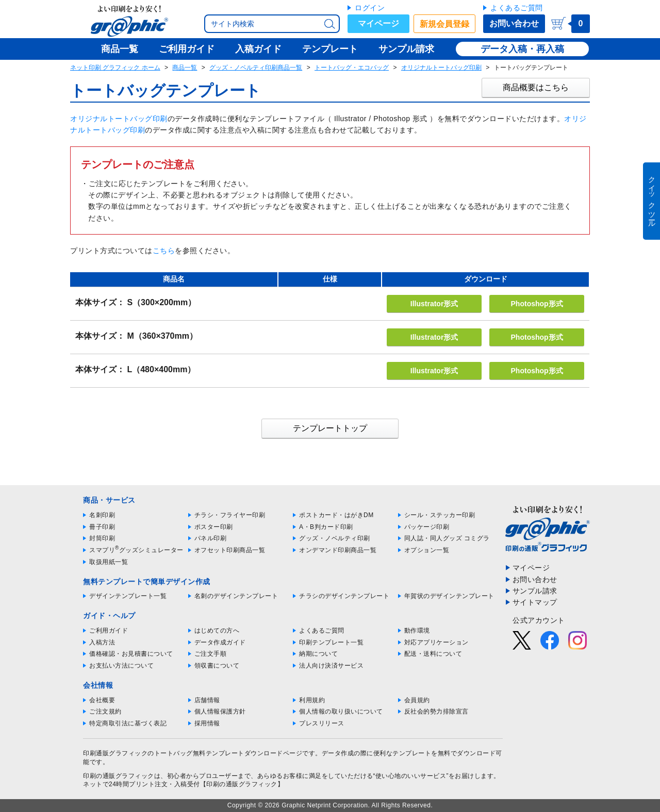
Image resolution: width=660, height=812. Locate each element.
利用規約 (312, 700)
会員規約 (417, 700)
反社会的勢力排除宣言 (436, 711)
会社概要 (102, 700)
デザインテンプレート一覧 (128, 596)
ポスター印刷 (214, 527)
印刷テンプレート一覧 (331, 642)
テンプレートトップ (330, 428)
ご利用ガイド (109, 631)
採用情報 (207, 723)
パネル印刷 (211, 538)
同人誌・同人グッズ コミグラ (447, 538)
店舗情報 (207, 700)
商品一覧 (185, 68)
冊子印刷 (102, 527)
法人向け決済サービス (331, 666)
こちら (164, 251)
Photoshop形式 (537, 304)
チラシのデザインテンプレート (344, 596)
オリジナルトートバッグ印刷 (441, 68)
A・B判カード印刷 (326, 527)
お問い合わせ (514, 23)
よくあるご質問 (517, 8)
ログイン (370, 8)
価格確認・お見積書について (131, 654)
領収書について (217, 666)
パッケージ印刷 (427, 527)
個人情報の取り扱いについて (341, 711)
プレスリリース (322, 723)
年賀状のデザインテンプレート (449, 596)
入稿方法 (102, 642)
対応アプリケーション (436, 642)
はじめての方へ (217, 631)
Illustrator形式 (434, 304)
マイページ (378, 23)
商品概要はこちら (536, 87)
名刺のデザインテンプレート (236, 596)
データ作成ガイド (220, 642)
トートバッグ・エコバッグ (352, 68)
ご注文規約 (105, 711)
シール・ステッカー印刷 (440, 515)
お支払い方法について (121, 666)
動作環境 (417, 631)
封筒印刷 (102, 538)
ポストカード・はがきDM (336, 515)
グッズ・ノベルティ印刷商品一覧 (256, 68)
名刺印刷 (102, 515)
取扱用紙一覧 (109, 562)
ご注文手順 (211, 654)
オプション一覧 (427, 550)
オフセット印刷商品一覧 (230, 550)
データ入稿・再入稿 (522, 49)
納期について (318, 654)
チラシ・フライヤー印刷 (230, 515)
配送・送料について (433, 654)
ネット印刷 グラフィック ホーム (115, 68)
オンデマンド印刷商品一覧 (338, 550)
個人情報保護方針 (220, 711)
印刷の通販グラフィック (119, 776)
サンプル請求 (535, 591)
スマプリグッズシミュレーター (136, 550)
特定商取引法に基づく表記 (128, 723)
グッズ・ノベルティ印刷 (335, 538)
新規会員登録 (444, 24)
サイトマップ (535, 602)
